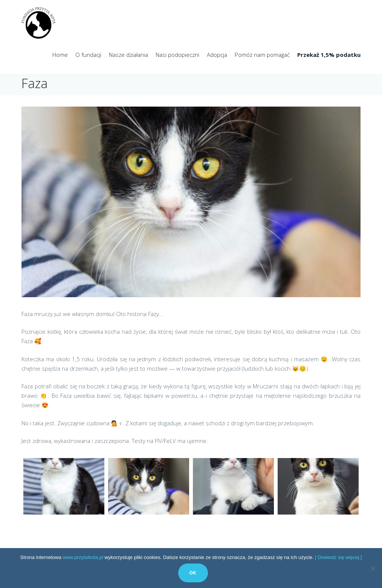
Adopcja (217, 55)
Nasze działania (128, 55)
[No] (373, 568)
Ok (193, 573)
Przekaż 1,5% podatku (329, 55)
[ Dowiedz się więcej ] (338, 557)
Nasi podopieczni (177, 55)
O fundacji (88, 55)
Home (60, 55)
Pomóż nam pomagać (262, 55)
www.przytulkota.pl (83, 557)
